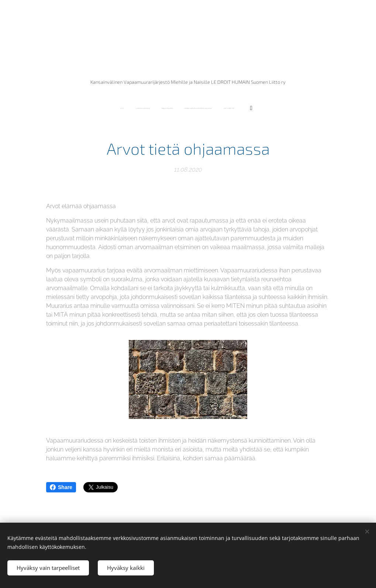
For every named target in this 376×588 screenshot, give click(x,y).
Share (61, 487)
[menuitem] (162, 109)
